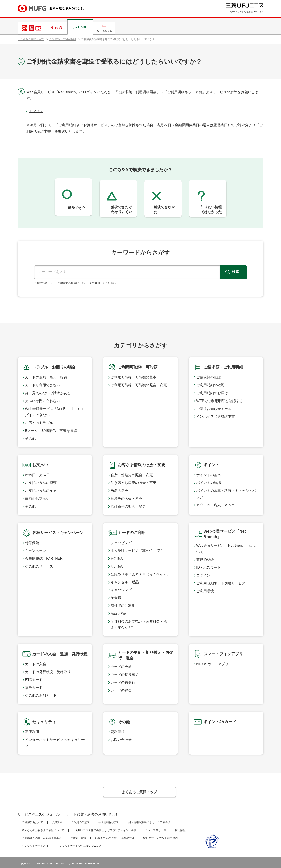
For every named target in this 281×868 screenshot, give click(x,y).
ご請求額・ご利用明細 (63, 39)
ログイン (36, 111)
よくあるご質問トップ (31, 39)
